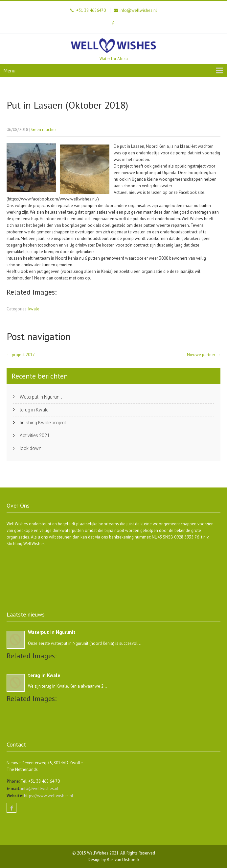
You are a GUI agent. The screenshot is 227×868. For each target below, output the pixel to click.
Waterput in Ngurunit (41, 397)
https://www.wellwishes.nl (48, 796)
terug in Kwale (34, 410)
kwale (34, 309)
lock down (31, 448)
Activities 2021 (35, 435)
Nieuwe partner (204, 355)
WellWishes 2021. (104, 853)
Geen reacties (44, 130)
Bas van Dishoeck (123, 860)
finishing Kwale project (43, 423)
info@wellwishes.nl (39, 789)
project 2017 (21, 355)
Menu (9, 70)
